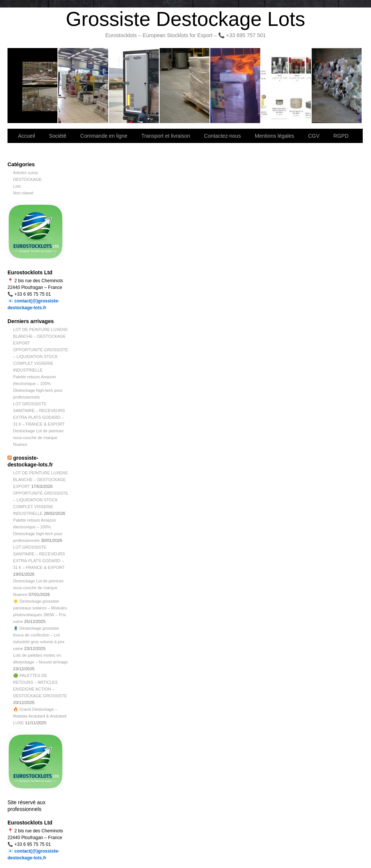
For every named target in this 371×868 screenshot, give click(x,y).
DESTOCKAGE (27, 179)
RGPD (341, 136)
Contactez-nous (185, 86)
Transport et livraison (134, 86)
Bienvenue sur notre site (33, 86)
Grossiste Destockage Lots (185, 19)
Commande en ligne (104, 136)
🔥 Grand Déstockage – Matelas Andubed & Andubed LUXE (40, 716)
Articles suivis (26, 173)
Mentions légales (274, 136)
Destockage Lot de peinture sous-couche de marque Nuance (38, 438)
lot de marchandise (286, 86)
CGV (314, 136)
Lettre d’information (236, 86)
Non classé (23, 193)
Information (337, 86)
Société (84, 86)
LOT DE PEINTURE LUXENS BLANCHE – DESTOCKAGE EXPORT (40, 336)
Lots (17, 186)
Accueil (26, 136)
